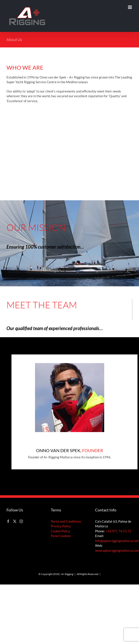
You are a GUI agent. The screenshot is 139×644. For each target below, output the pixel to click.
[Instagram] (21, 521)
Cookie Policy (60, 531)
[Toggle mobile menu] (130, 7)
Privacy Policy (61, 526)
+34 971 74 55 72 (118, 531)
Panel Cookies (61, 536)
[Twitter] (15, 521)
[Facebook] (8, 521)
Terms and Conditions (66, 521)
